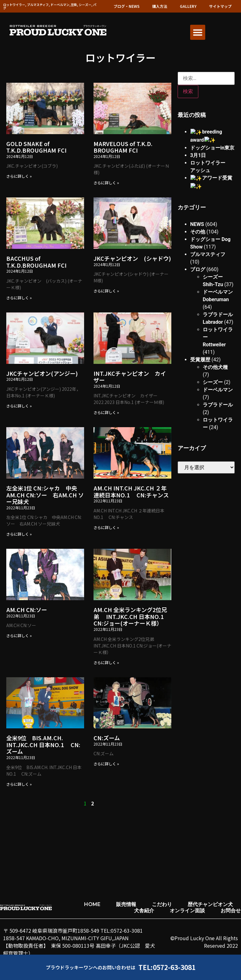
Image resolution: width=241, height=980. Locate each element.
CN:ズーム (107, 738)
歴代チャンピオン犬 (210, 904)
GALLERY (188, 6)
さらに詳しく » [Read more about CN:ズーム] (106, 764)
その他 (198, 222)
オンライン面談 (187, 911)
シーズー (213, 372)
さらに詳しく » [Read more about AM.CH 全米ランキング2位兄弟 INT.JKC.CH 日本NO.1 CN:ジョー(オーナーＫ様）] (106, 662)
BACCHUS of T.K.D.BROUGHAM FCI (36, 262)
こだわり (162, 904)
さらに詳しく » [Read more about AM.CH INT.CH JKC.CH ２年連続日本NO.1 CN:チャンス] (106, 527)
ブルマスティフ (208, 245)
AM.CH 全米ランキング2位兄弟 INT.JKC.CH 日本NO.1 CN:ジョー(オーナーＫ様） (130, 616)
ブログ (198, 260)
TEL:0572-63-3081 (167, 967)
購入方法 (160, 6)
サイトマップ (220, 6)
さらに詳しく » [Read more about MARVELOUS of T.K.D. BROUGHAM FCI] (106, 183)
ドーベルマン (218, 380)
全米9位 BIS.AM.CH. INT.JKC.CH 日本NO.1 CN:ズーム (43, 744)
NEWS (197, 215)
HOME (92, 904)
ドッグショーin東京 (212, 147)
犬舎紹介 (144, 911)
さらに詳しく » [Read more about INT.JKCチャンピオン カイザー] (106, 412)
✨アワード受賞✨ (212, 177)
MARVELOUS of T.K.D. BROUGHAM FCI (123, 147)
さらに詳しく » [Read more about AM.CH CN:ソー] (19, 635)
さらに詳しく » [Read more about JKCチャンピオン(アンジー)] (19, 406)
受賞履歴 (200, 350)
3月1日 (198, 154)
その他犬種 (215, 357)
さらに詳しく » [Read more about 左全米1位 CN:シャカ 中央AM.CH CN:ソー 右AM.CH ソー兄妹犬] (19, 534)
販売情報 (126, 904)
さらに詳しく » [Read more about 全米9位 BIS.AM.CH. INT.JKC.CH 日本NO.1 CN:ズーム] (19, 784)
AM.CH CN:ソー (27, 610)
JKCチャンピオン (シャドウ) (132, 258)
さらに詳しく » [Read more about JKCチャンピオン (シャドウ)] (106, 291)
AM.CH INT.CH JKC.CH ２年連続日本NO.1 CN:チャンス (131, 491)
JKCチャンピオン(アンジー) (42, 373)
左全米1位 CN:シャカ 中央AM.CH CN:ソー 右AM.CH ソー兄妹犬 (45, 495)
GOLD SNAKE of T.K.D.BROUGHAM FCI (36, 147)
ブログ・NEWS (127, 6)
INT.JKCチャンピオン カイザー (130, 377)
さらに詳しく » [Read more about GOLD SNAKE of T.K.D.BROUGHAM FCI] (19, 176)
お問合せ (231, 911)
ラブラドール (218, 395)
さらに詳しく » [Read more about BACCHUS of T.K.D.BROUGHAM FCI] (19, 298)
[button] (198, 32)
